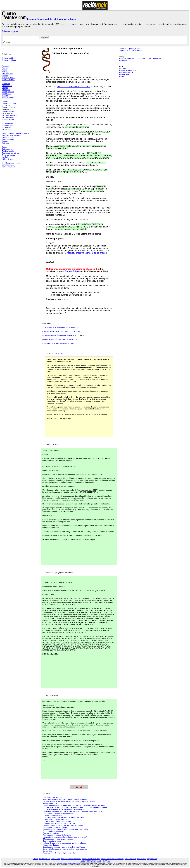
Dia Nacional (7, 86)
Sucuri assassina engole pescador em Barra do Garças (64, 847)
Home (108, 862)
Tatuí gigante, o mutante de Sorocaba (57, 835)
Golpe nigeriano (8, 111)
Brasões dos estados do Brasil (91, 859)
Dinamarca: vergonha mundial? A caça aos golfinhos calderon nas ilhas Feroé (73, 811)
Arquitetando (124, 68)
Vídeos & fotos (8, 159)
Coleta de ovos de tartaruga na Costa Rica (59, 823)
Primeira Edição (72, 271)
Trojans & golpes (9, 155)
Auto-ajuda (6, 72)
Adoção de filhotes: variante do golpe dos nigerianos (63, 825)
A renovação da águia (51, 845)
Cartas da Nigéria (9, 78)
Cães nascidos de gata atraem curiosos (58, 839)
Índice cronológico (9, 60)
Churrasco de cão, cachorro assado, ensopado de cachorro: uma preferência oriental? (76, 807)
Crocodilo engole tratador (53, 815)
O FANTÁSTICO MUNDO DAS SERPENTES (60, 339)
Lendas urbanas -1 (9, 165)
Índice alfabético (8, 58)
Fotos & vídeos (8, 98)
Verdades (6, 157)
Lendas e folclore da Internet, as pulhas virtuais (95, 860)
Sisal (104, 862)
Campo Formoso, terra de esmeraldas (112, 859)
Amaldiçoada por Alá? (51, 803)
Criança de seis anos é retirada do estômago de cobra (64, 817)
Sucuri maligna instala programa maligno (58, 821)
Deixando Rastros (126, 72)
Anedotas (6, 66)
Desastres (6, 84)
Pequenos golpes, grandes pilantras (16, 133)
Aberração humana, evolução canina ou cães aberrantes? (65, 837)
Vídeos (99, 862)
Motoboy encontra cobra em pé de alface (86, 253)
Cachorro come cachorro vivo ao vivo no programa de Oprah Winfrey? (70, 801)
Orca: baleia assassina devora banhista (58, 813)
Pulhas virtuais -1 (9, 167)
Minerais (82, 862)
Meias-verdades (8, 125)
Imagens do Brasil (152, 859)
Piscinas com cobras (51, 833)
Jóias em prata (141, 859)
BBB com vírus (8, 74)
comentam (59, 353)
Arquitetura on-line (45, 859)
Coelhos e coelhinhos (127, 70)
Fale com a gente (10, 31)
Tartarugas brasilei (50, 805)
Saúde (5, 147)
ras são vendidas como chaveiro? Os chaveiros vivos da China (81, 805)
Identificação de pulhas (11, 163)
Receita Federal (8, 139)
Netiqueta (123, 61)
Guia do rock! (124, 74)
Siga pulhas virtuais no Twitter (131, 50)
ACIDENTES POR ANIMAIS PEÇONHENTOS (60, 327)
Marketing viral (8, 123)
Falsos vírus (7, 94)
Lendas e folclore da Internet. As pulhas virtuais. (51, 19)
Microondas (7, 127)
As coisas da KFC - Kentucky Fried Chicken (59, 853)
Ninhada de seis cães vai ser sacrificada (64, 843)
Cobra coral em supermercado (54, 831)
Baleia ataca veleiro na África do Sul (57, 819)
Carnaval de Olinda (130, 859)
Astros (5, 70)
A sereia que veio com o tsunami (55, 827)
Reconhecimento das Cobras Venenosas (58, 343)
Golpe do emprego (9, 104)
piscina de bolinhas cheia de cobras (73, 87)
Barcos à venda (56, 859)
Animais (5, 68)
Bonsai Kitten (48, 851)
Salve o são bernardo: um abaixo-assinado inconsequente (65, 849)
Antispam (35, 859)
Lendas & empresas (10, 115)
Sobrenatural (7, 149)
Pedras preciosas (91, 862)
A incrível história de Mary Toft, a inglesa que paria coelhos (65, 799)
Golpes (5, 102)
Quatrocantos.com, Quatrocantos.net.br (68, 863)
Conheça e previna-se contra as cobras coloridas (61, 331)
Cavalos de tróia (8, 80)
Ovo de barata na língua (52, 841)
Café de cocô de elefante (52, 797)
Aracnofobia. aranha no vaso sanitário (65, 829)
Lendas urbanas (8, 117)
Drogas (5, 88)
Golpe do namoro (9, 107)
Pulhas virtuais (8, 137)
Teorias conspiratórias (10, 153)
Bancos (5, 76)
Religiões (6, 143)
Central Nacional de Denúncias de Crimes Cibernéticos (140, 59)
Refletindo (123, 76)
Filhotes (5, 96)
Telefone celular (8, 151)
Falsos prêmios (8, 92)
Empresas (6, 90)
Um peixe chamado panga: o (64, 809)
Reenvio (5, 141)
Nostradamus (7, 129)
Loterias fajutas (8, 119)
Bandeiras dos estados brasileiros (71, 859)
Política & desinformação (12, 135)
